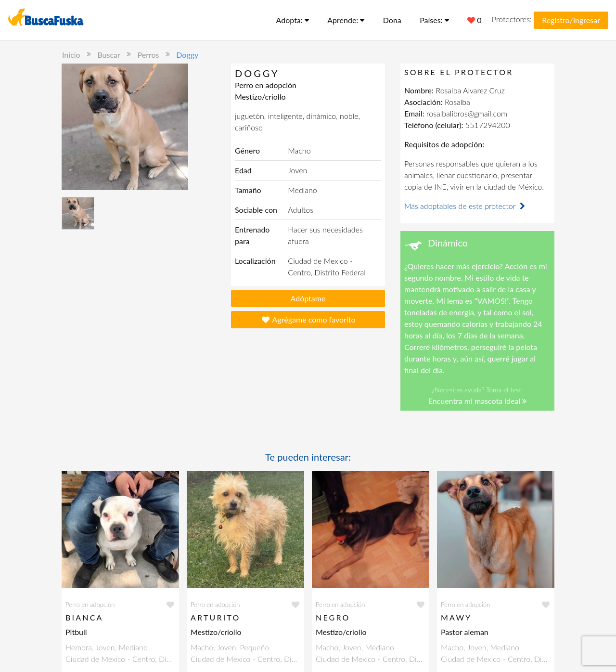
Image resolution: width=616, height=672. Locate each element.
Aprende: (346, 20)
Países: (434, 20)
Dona (392, 20)
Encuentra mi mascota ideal (478, 401)
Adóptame (308, 298)
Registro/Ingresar (571, 20)
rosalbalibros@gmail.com (467, 113)
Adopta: (293, 20)
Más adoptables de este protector (466, 206)
